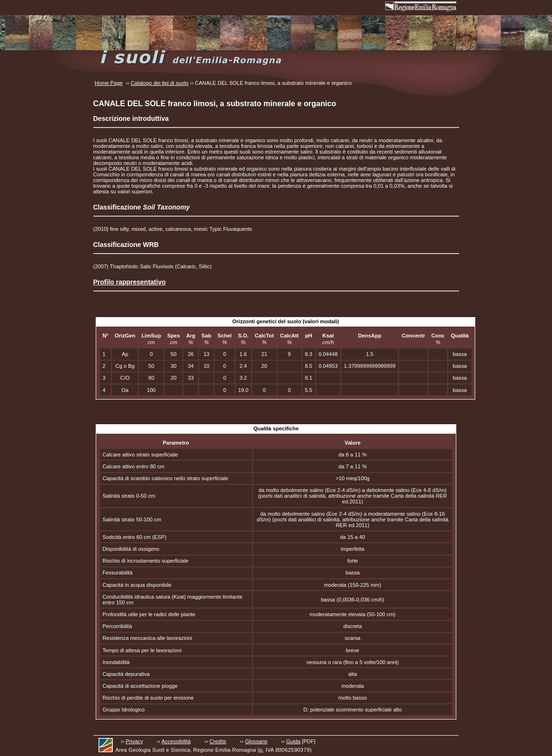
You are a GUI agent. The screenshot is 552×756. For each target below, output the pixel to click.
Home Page (109, 83)
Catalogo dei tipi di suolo (160, 83)
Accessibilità (176, 741)
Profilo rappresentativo (130, 282)
